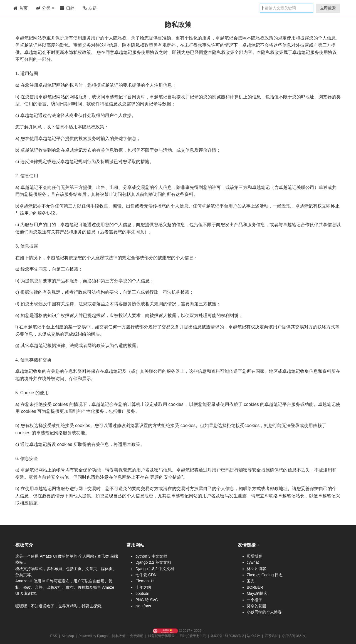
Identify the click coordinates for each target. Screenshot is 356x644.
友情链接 (247, 545)
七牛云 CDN (146, 575)
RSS (54, 636)
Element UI (145, 581)
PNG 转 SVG (147, 600)
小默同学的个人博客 (264, 612)
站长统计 (253, 636)
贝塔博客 (254, 556)
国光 (251, 581)
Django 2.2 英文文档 (153, 562)
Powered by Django (93, 636)
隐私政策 (119, 636)
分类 (45, 8)
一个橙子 (254, 600)
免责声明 (137, 636)
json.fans (143, 606)
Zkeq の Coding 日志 (265, 575)
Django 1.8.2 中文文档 (155, 569)
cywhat (253, 562)
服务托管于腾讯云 (161, 636)
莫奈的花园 (256, 606)
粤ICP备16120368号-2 (227, 636)
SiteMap (68, 636)
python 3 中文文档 (151, 556)
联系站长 (271, 636)
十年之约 (143, 587)
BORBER (255, 587)
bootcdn (142, 593)
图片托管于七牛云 (193, 636)
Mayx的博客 (257, 593)
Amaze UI (49, 556)
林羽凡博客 (256, 569)
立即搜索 (328, 8)
